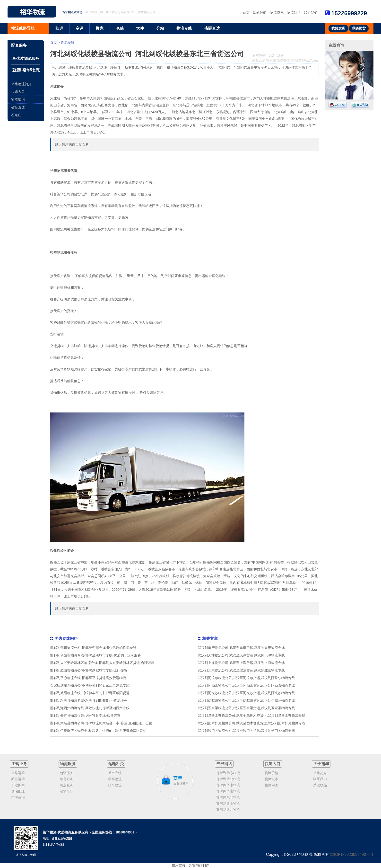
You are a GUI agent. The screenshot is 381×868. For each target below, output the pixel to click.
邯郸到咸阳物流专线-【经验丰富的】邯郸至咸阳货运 (90, 693)
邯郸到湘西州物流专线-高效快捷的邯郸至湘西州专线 (90, 708)
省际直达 (212, 28)
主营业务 (19, 764)
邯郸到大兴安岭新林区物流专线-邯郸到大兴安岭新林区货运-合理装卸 (102, 663)
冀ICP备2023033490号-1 (352, 855)
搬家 (100, 28)
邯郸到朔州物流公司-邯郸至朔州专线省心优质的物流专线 (93, 648)
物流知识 (294, 13)
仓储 (120, 28)
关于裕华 (321, 764)
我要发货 (338, 28)
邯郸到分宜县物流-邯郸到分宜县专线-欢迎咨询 (85, 716)
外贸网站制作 (199, 865)
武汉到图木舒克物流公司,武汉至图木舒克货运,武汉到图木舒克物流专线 (251, 723)
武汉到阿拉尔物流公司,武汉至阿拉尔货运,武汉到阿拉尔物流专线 (246, 678)
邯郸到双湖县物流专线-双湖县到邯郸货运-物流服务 (89, 700)
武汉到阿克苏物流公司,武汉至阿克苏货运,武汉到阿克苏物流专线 (246, 693)
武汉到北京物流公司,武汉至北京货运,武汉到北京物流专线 (241, 670)
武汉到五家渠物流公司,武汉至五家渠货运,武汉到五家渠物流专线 (246, 708)
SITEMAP (49, 845)
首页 (246, 13)
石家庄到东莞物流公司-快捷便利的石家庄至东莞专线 (90, 685)
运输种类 (116, 764)
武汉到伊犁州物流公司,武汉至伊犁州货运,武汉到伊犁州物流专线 (246, 700)
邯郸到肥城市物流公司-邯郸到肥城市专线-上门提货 (89, 670)
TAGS (60, 845)
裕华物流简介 (21, 84)
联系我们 (311, 13)
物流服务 (68, 764)
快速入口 (18, 92)
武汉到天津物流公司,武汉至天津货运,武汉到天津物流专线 (241, 655)
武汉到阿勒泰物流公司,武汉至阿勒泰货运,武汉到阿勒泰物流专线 (246, 685)
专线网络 (224, 764)
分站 (160, 28)
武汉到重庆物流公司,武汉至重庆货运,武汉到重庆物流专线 (241, 648)
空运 (79, 28)
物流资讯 (277, 13)
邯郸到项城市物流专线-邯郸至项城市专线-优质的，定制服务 (95, 655)
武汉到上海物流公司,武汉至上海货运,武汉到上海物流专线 (241, 663)
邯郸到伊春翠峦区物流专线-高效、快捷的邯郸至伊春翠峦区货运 (98, 731)
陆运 (59, 28)
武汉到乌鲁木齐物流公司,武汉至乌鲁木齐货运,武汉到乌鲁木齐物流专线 (251, 716)
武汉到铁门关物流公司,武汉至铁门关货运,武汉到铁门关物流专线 (246, 731)
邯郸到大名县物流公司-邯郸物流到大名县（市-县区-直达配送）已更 (101, 723)
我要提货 (359, 28)
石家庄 (16, 115)
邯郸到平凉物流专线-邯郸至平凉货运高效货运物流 (88, 678)
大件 (140, 28)
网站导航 (260, 13)
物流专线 (184, 28)
